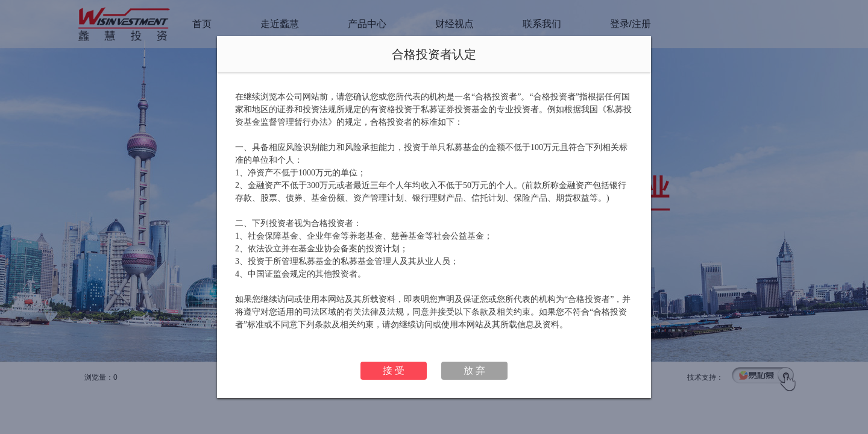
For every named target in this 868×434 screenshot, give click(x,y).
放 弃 (474, 370)
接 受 (394, 370)
